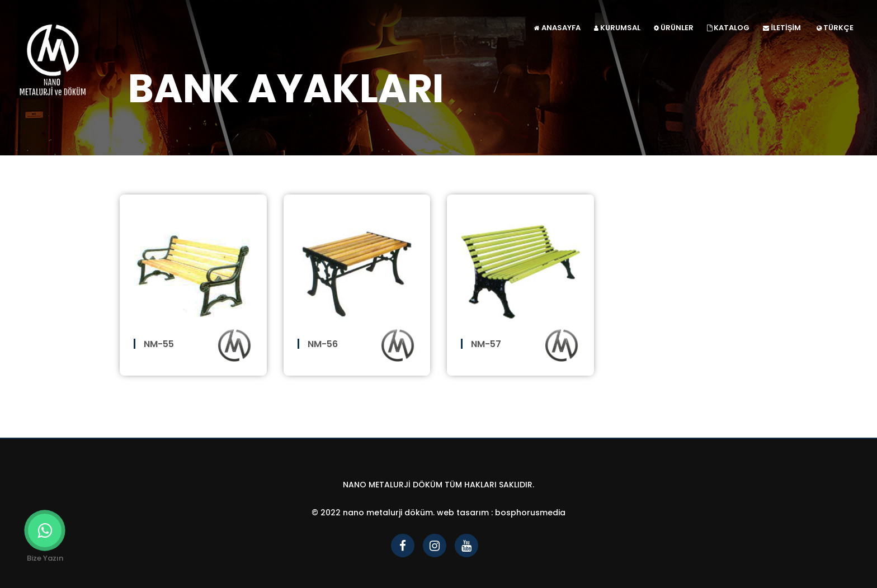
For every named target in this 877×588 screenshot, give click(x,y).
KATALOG (728, 28)
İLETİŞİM (782, 28)
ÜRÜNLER (674, 28)
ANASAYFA (557, 28)
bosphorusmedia (530, 513)
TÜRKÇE (835, 28)
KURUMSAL (617, 28)
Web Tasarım (463, 513)
